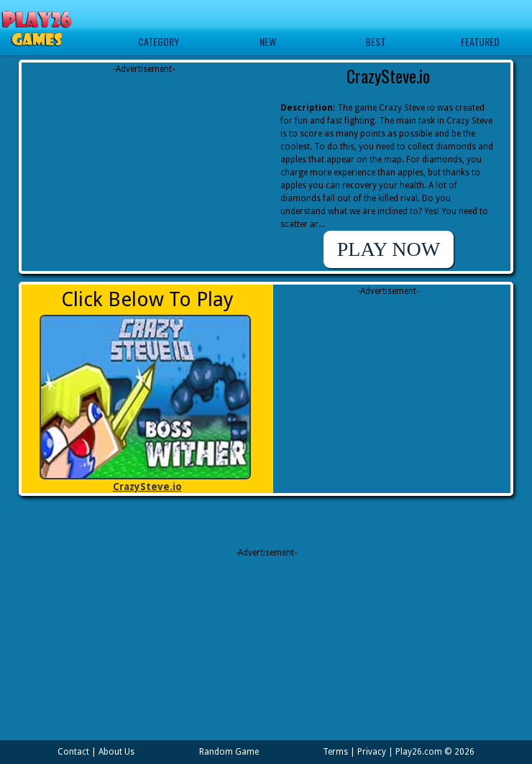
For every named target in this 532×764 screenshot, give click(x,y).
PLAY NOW (389, 249)
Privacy (372, 752)
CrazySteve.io (147, 487)
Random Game (229, 752)
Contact (73, 752)
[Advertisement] (144, 165)
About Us (116, 752)
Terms (335, 752)
